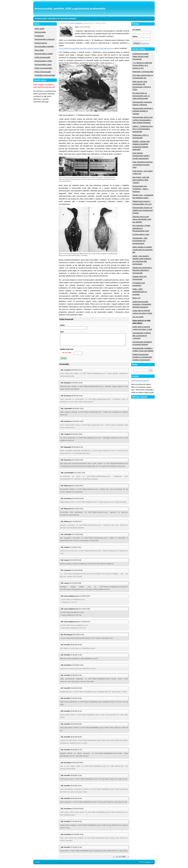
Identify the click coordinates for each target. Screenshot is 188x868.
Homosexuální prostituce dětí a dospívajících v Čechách (142, 336)
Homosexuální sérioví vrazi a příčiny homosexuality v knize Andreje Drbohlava (143, 120)
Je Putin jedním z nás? (141, 234)
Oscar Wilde (39, 50)
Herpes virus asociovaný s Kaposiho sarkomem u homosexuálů (142, 270)
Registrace (145, 43)
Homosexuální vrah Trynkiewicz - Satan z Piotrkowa (140, 189)
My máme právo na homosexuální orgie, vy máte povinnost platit (141, 96)
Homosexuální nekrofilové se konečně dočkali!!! (142, 343)
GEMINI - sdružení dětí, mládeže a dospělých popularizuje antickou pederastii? (141, 145)
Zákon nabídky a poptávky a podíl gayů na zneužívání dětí (143, 250)
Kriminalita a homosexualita (45, 75)
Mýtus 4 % (136, 298)
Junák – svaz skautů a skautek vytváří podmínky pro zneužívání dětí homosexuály (142, 260)
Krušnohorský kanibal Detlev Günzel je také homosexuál (140, 56)
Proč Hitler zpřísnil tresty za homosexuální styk (143, 77)
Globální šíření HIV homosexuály (140, 278)
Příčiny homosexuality (43, 72)
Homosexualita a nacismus (45, 39)
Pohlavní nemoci (41, 43)
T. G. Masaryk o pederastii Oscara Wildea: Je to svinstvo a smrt (142, 65)
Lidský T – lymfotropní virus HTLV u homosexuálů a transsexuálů (143, 129)
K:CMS (148, 864)
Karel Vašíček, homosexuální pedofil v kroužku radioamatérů (141, 156)
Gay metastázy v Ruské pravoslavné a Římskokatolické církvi (141, 228)
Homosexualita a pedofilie (44, 46)
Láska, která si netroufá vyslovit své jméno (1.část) (142, 328)
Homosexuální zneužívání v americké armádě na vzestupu (143, 111)
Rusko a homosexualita (43, 68)
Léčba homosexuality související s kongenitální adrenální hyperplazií (142, 304)
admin (72, 23)
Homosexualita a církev (43, 61)
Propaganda (39, 36)
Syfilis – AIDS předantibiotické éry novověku (140, 292)
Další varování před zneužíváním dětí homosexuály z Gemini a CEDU (142, 86)
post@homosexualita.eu (140, 380)
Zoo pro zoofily (138, 317)
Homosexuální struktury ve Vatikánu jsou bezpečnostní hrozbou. (143, 210)
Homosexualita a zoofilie (44, 54)
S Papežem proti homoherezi (139, 284)
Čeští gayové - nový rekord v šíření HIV (143, 172)
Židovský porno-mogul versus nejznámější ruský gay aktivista (142, 219)
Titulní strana (39, 29)
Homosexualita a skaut (43, 65)
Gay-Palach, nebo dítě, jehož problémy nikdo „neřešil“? (141, 180)
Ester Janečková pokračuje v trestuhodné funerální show (143, 165)
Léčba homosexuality (42, 57)
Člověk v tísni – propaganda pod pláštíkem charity (143, 196)
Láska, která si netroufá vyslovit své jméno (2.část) (142, 312)
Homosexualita (40, 32)
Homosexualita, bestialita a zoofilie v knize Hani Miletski (143, 349)
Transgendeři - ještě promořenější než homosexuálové (140, 241)
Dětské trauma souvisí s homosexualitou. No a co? (142, 203)
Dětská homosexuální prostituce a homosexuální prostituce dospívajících (142, 357)
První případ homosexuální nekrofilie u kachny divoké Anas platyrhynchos (87, 48)
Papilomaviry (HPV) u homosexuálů (140, 136)
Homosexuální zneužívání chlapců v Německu (142, 103)
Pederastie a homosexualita (143, 72)
